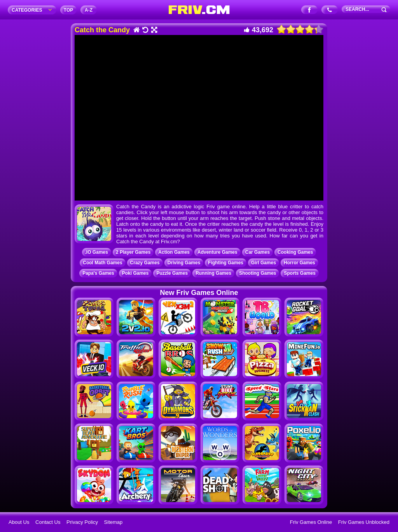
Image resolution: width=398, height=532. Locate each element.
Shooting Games (257, 273)
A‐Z (89, 10)
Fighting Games (226, 263)
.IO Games (97, 252)
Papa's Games (98, 273)
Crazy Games (145, 263)
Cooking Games (295, 252)
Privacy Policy (82, 522)
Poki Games (135, 273)
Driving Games (184, 263)
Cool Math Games (102, 263)
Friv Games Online (311, 522)
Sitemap (113, 522)
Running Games (213, 273)
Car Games (257, 252)
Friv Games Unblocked (364, 522)
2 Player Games (133, 252)
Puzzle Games (172, 273)
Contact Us (48, 522)
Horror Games (299, 263)
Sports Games (299, 273)
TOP (68, 10)
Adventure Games (217, 252)
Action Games (174, 252)
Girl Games (264, 263)
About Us (19, 522)
